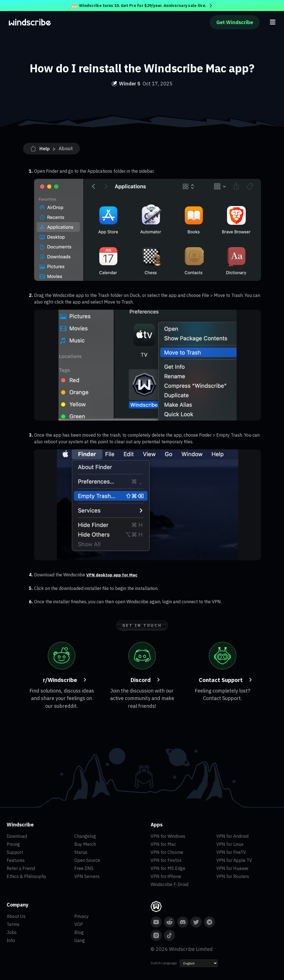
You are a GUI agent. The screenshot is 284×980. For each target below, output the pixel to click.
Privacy (82, 916)
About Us (16, 916)
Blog (79, 932)
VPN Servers (87, 876)
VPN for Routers (233, 876)
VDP (79, 924)
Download (17, 836)
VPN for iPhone (166, 876)
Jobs (12, 932)
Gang (80, 940)
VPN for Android (232, 836)
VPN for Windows (168, 836)
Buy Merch (85, 844)
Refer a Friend (21, 868)
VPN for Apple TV (234, 860)
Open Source (87, 860)
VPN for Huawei (232, 868)
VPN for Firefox (166, 860)
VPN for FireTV (231, 852)
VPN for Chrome (167, 852)
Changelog (85, 836)
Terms (13, 924)
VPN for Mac (163, 844)
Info (11, 940)
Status (81, 852)
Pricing (13, 844)
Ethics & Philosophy (26, 876)
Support (15, 852)
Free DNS (84, 868)
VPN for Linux (230, 844)
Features (16, 860)
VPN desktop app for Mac (113, 575)
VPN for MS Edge (168, 868)
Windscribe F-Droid (169, 884)
